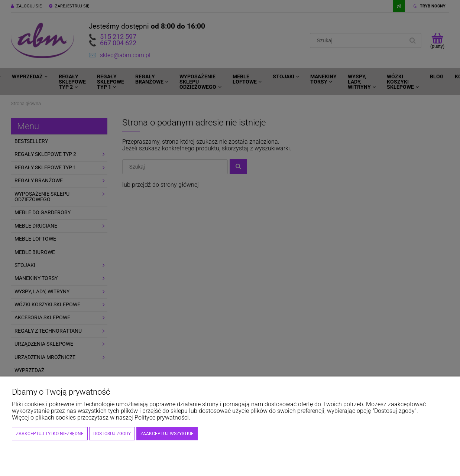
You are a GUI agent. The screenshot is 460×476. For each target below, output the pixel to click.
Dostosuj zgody (112, 434)
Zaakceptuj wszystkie (167, 434)
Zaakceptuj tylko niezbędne (50, 434)
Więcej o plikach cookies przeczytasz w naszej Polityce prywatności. (101, 418)
